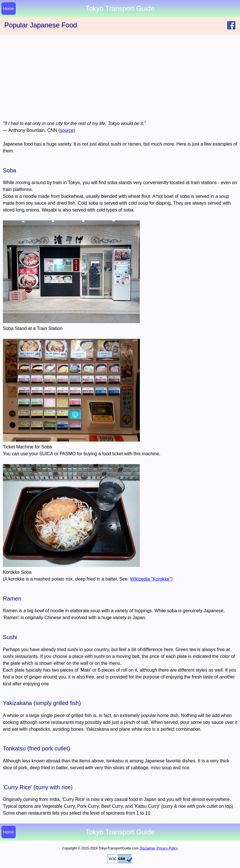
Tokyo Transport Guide (120, 832)
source (67, 130)
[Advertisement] (120, 77)
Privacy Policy (167, 848)
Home (8, 9)
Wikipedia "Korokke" (151, 579)
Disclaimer (148, 848)
